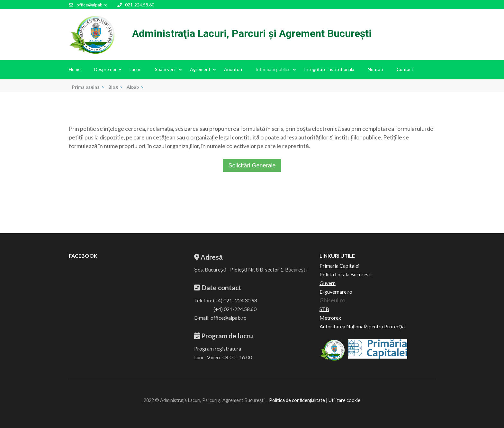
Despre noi (105, 69)
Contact (405, 69)
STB (324, 309)
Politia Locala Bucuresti (346, 274)
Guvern (328, 283)
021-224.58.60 (140, 5)
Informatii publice (273, 69)
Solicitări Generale (252, 165)
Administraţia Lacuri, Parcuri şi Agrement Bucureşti (252, 33)
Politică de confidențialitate (297, 400)
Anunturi (233, 69)
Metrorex (330, 318)
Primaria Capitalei (339, 266)
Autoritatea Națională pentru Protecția (363, 326)
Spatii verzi (166, 69)
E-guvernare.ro (336, 292)
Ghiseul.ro (332, 300)
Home (75, 69)
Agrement (200, 69)
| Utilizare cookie (343, 400)
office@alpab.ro (92, 5)
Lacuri (135, 69)
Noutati (375, 69)
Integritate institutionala (329, 69)
